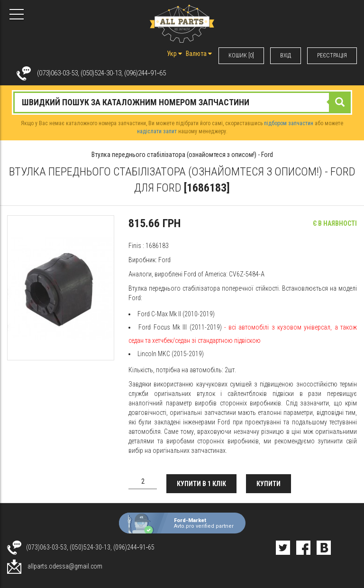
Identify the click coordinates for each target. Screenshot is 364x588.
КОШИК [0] (241, 55)
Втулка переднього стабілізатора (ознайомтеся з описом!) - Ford (182, 155)
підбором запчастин (289, 123)
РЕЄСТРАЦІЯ (332, 55)
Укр (174, 54)
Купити (268, 484)
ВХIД (286, 55)
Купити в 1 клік (201, 484)
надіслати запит (157, 131)
